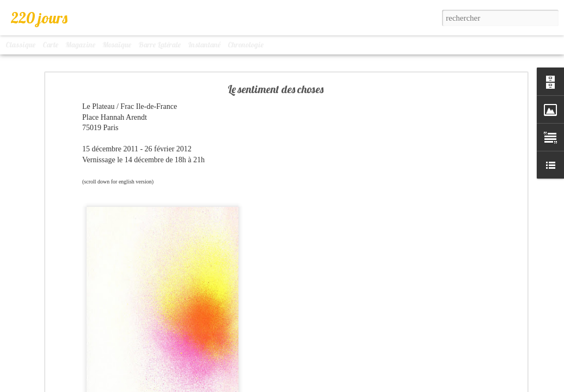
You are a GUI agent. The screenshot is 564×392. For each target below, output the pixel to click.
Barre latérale (160, 45)
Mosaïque (117, 45)
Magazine (80, 45)
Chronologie (246, 45)
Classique (20, 45)
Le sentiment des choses (275, 89)
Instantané (204, 45)
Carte (50, 45)
